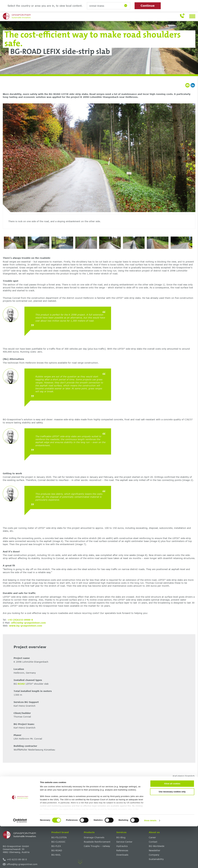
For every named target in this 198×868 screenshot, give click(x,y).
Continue (148, 6)
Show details (150, 862)
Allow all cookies (172, 825)
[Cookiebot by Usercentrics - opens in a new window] (20, 862)
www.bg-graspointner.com (26, 626)
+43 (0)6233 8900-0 (20, 620)
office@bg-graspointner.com (28, 623)
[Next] (191, 169)
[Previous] (7, 169)
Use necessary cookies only (172, 833)
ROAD (21, 684)
